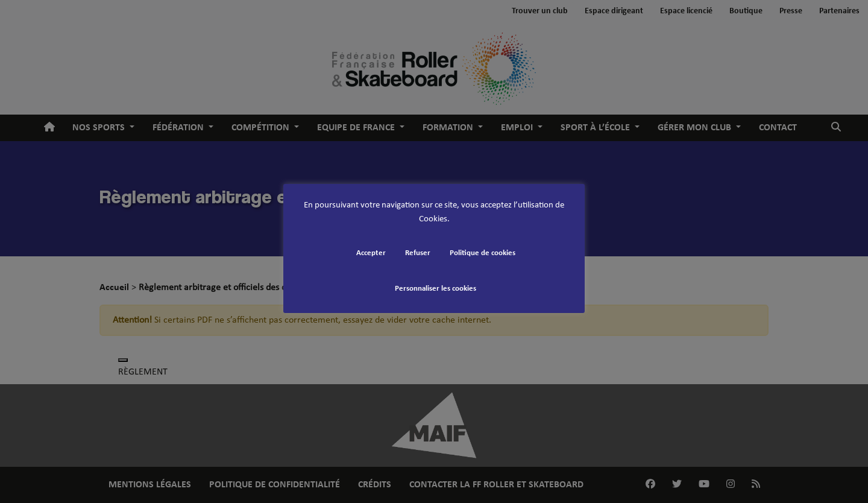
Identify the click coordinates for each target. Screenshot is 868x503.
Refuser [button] (418, 253)
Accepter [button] (371, 253)
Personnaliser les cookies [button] (436, 289)
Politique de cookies (483, 253)
